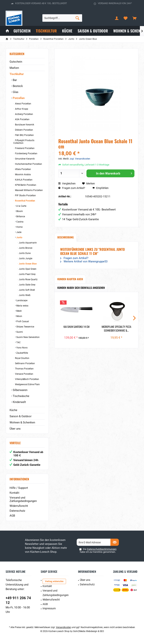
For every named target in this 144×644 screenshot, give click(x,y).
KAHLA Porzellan (23, 180)
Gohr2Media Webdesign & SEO (88, 631)
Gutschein (16, 62)
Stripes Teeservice (25, 327)
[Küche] (67, 31)
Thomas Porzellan (24, 369)
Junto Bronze (25, 248)
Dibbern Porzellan (24, 130)
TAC (18, 342)
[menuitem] (134, 18)
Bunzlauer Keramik (24, 125)
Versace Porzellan (24, 374)
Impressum (49, 608)
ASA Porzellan (22, 119)
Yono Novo (22, 348)
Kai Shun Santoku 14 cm (76, 327)
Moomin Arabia (23, 174)
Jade (19, 232)
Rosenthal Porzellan (25, 201)
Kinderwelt (19, 402)
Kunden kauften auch (70, 279)
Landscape (22, 300)
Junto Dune (24, 253)
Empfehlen (100, 188)
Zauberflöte (22, 353)
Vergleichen (67, 183)
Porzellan (18, 98)
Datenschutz (17, 511)
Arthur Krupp (21, 109)
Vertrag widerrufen (54, 581)
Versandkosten (63, 627)
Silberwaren (20, 390)
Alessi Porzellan (23, 104)
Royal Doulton (22, 358)
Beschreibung (66, 237)
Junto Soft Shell (27, 290)
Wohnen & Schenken (22, 422)
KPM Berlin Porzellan (25, 185)
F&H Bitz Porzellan (24, 135)
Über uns (15, 429)
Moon (19, 316)
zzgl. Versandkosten (80, 159)
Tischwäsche (21, 396)
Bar (14, 80)
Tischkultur (17, 74)
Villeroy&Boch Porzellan (27, 379)
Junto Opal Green (27, 269)
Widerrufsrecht (19, 506)
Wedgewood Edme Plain (27, 384)
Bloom (19, 211)
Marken (14, 68)
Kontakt (14, 493)
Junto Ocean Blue (27, 264)
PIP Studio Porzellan (25, 195)
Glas (15, 92)
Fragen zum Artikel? (72, 188)
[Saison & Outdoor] (93, 31)
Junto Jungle (25, 258)
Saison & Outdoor (21, 416)
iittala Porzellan (23, 169)
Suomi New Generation (28, 337)
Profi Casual (22, 321)
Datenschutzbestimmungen (102, 549)
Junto (19, 237)
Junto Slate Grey (27, 285)
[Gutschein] (22, 31)
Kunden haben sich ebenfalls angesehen (81, 288)
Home (19, 227)
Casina (20, 222)
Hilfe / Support (19, 488)
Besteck (17, 86)
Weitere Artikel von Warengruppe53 (84, 261)
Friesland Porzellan (24, 148)
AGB (12, 516)
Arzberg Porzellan (24, 114)
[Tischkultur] (46, 31)
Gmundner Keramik (25, 159)
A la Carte (21, 206)
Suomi (19, 332)
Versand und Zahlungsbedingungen (23, 499)
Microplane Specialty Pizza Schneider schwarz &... (116, 329)
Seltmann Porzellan (25, 363)
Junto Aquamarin (27, 243)
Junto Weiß (24, 295)
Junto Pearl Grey (27, 274)
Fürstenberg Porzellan (26, 154)
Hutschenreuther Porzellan (28, 164)
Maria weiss (22, 306)
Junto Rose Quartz (28, 279)
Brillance (20, 216)
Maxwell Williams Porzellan (29, 190)
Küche (13, 410)
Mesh (19, 311)
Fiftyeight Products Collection (24, 142)
